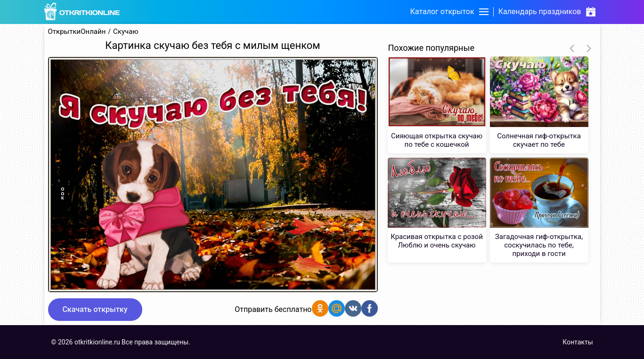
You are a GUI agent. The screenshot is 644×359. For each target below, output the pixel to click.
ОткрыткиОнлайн (77, 32)
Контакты (578, 342)
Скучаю (126, 32)
